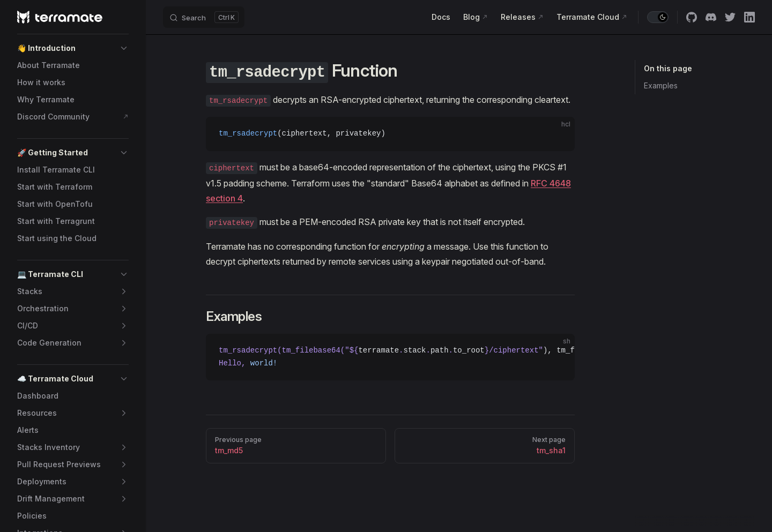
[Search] (204, 17)
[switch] (658, 17)
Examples (661, 85)
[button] (73, 48)
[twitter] (730, 17)
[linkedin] (749, 17)
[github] (692, 17)
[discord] (711, 17)
